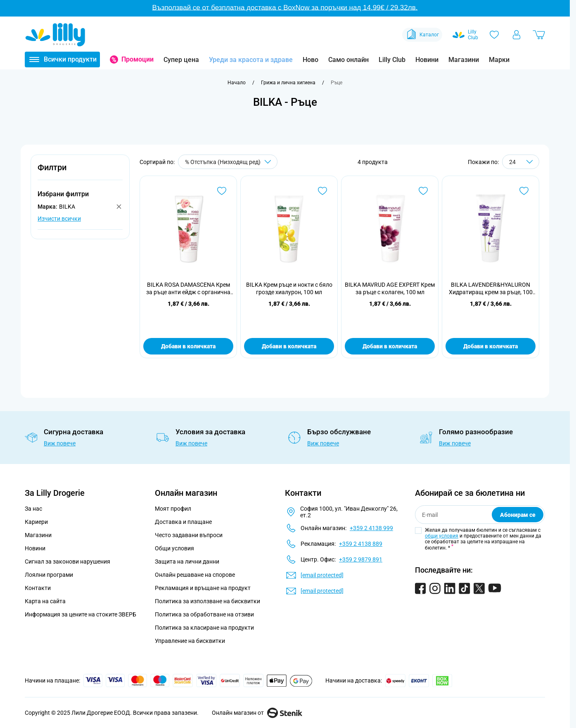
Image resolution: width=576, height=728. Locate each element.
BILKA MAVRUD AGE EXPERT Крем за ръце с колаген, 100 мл (390, 288)
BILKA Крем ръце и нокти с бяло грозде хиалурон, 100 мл (289, 288)
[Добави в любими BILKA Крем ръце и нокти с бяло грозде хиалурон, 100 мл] (322, 191)
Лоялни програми (49, 575)
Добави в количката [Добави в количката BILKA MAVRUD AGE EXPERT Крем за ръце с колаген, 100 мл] (390, 346)
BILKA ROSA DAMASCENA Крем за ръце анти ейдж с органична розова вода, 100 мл (188, 289)
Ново (311, 60)
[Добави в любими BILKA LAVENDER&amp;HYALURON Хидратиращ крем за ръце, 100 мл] (524, 191)
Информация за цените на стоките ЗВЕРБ (81, 614)
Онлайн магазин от (257, 713)
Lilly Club (392, 60)
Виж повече (60, 443)
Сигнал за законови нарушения (68, 561)
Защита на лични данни (187, 561)
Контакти (38, 588)
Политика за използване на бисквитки (207, 601)
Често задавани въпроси (189, 535)
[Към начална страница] (237, 83)
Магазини (464, 60)
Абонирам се (518, 515)
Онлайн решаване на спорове (195, 575)
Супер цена (181, 60)
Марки (499, 60)
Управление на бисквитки (190, 641)
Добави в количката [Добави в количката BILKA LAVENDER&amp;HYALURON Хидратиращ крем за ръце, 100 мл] (491, 346)
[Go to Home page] (55, 35)
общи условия (442, 536)
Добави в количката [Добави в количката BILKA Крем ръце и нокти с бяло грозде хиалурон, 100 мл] (289, 346)
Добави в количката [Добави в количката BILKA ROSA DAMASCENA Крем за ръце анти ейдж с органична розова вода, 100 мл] (188, 346)
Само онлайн (348, 60)
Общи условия (174, 548)
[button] (80, 172)
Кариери (36, 522)
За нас (33, 509)
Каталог (422, 35)
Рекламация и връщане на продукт (203, 588)
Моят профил (173, 509)
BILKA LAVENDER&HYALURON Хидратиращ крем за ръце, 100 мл (491, 289)
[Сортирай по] (228, 162)
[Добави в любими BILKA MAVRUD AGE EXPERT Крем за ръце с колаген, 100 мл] (423, 191)
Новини (427, 60)
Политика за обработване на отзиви (204, 614)
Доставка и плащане (183, 522)
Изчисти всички (59, 219)
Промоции (137, 59)
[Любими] (494, 35)
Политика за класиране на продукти (204, 628)
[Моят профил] (517, 35)
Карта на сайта (45, 601)
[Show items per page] (521, 162)
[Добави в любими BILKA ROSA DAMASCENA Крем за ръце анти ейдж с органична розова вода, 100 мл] (222, 191)
